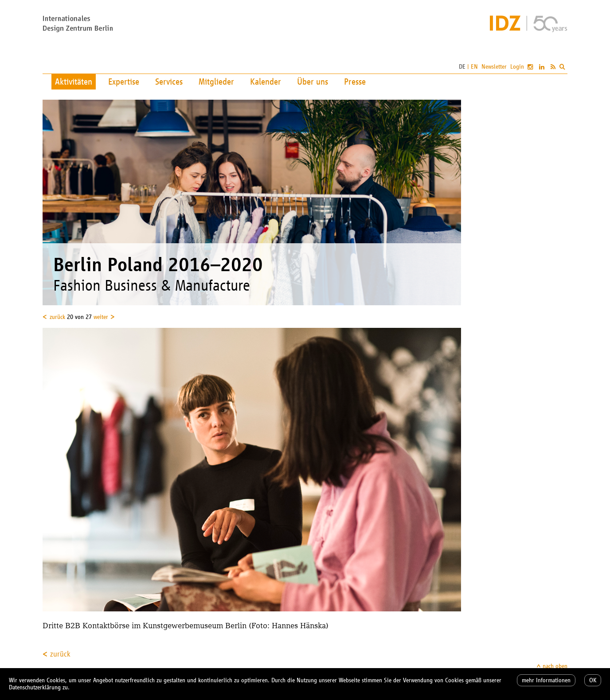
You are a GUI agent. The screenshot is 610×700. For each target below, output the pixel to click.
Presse (355, 82)
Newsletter (494, 67)
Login (517, 67)
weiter (101, 317)
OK (593, 680)
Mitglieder (216, 82)
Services (169, 82)
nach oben (555, 666)
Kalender (266, 82)
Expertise (124, 82)
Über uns (313, 82)
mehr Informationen (546, 680)
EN (474, 67)
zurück (57, 317)
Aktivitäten (74, 82)
